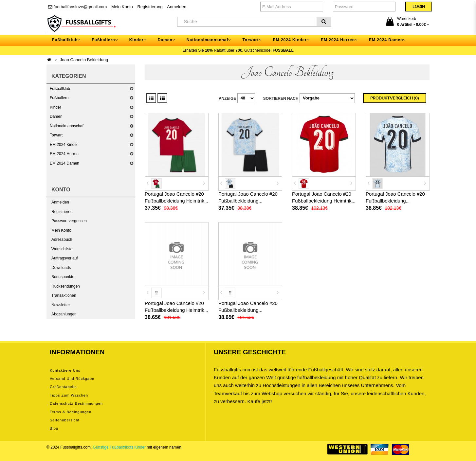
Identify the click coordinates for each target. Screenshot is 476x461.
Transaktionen (64, 295)
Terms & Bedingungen (71, 412)
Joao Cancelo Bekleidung (84, 60)
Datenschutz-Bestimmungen (76, 403)
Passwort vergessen (69, 221)
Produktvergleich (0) (395, 98)
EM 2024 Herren (64, 154)
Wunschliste (62, 249)
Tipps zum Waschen (69, 395)
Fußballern (59, 98)
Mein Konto (122, 7)
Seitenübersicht (65, 420)
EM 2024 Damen (64, 163)
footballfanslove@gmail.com (77, 7)
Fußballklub (60, 89)
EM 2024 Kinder (64, 145)
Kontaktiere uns (65, 370)
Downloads (61, 268)
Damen (56, 116)
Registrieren (62, 212)
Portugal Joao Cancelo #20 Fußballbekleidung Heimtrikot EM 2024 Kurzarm (324, 201)
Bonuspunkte (63, 277)
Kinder (55, 107)
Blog (54, 428)
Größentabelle (63, 387)
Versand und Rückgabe (72, 379)
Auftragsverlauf (65, 258)
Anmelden (177, 7)
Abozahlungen (64, 314)
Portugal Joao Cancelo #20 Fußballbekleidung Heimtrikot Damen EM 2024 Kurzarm (176, 310)
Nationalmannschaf (67, 126)
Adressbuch (62, 239)
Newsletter (61, 305)
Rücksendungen (66, 286)
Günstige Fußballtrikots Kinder (119, 447)
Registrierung (150, 7)
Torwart (56, 135)
